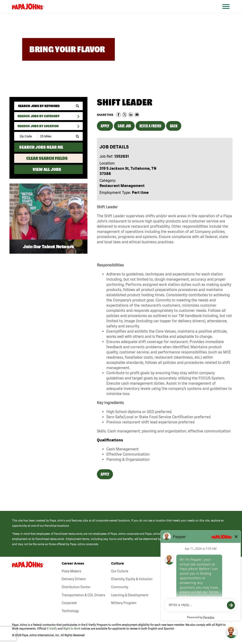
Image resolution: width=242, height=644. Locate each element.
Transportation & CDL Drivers (83, 595)
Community (120, 587)
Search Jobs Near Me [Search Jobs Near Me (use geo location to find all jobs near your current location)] (41, 147)
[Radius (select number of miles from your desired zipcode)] (54, 136)
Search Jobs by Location (38, 126)
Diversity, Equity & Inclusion (132, 579)
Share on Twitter (125, 115)
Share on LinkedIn (131, 115)
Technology (70, 611)
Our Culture (120, 571)
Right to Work (72, 629)
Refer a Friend (150, 126)
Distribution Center (76, 587)
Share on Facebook (118, 115)
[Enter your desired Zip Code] (26, 136)
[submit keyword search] (77, 106)
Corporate (69, 603)
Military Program (124, 603)
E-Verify (52, 629)
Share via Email (137, 115)
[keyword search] (48, 106)
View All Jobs (47, 169)
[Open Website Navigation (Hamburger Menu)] (228, 12)
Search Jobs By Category (39, 116)
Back (174, 126)
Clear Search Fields (47, 158)
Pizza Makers (71, 571)
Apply (105, 126)
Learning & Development (130, 595)
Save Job (124, 126)
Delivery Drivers (74, 579)
